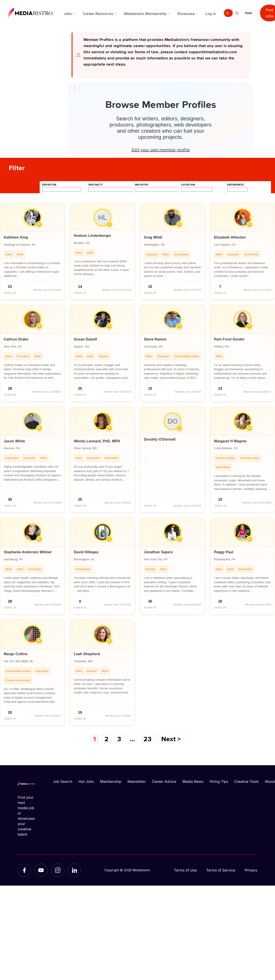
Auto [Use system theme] (248, 13)
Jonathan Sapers (158, 552)
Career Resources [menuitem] (98, 14)
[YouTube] (41, 870)
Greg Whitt (153, 237)
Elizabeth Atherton (230, 237)
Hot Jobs (86, 781)
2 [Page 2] (106, 739)
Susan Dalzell (85, 339)
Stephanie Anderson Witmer (28, 552)
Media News (193, 781)
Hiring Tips (219, 781)
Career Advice (164, 781)
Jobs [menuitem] (68, 14)
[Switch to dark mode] (238, 13)
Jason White (14, 441)
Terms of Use (185, 870)
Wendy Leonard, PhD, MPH (97, 441)
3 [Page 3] (119, 739)
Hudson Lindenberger (93, 236)
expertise (49, 185)
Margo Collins (16, 654)
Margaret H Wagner (230, 441)
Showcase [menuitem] (186, 14)
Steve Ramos (155, 339)
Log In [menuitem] (211, 14)
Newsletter (137, 781)
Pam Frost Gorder (229, 339)
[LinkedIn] (74, 870)
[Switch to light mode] (228, 13)
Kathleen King (16, 237)
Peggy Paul (224, 552)
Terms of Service (221, 870)
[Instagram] (58, 870)
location (188, 185)
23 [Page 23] (147, 739)
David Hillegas (86, 552)
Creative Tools (246, 781)
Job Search (63, 781)
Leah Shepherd (87, 654)
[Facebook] (24, 870)
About (270, 781)
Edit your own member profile (161, 149)
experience (235, 185)
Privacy (251, 870)
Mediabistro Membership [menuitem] (145, 14)
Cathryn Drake (16, 339)
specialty (96, 185)
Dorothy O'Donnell (160, 439)
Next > (171, 739)
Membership (111, 781)
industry (141, 185)
